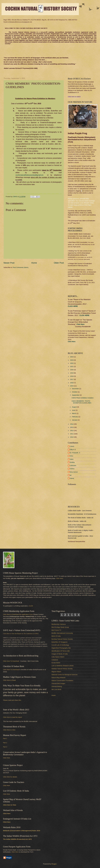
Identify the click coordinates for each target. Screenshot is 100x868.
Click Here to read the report (12, 717)
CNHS (72, 446)
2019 (72, 373)
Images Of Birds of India (60, 654)
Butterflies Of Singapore (59, 642)
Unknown (73, 466)
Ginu (71, 456)
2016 (72, 383)
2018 (72, 376)
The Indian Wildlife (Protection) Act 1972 (17, 839)
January (75, 420)
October (75, 392)
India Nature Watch (58, 657)
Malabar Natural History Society (62, 669)
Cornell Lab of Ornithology (60, 645)
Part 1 (5, 738)
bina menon (74, 472)
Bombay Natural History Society (62, 639)
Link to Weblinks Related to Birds (63, 666)
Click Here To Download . (11, 661)
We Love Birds (56, 689)
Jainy (72, 459)
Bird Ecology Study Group (60, 627)
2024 (72, 357)
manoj (72, 478)
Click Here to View (9, 730)
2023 (72, 360)
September (76, 395)
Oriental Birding (57, 686)
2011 (72, 434)
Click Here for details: (10, 777)
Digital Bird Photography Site (61, 648)
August (74, 407)
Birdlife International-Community (62, 633)
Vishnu (72, 469)
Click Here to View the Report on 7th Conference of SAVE (21, 634)
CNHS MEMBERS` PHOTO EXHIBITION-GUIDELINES (81, 402)
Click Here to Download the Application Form (18, 614)
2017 (72, 379)
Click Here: (60, 578)
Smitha (72, 462)
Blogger (54, 864)
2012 (72, 431)
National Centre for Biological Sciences (64, 675)
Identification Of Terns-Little (61, 651)
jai (71, 475)
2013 (72, 427)
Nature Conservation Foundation (62, 681)
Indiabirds (55, 660)
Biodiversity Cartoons (59, 624)
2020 (72, 370)
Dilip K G (73, 450)
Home (34, 263)
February (75, 417)
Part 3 (5, 747)
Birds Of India (56, 636)
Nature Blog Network (58, 678)
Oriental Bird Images (58, 684)
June (74, 410)
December (76, 389)
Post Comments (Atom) (21, 267)
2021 (72, 367)
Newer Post (9, 263)
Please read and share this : (12, 700)
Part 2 (5, 743)
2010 (72, 437)
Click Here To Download (11, 670)
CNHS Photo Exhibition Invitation (83, 398)
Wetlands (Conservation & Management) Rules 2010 (22, 831)
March (74, 413)
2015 (72, 386)
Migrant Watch (56, 672)
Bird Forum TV (56, 630)
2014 (72, 424)
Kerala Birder (56, 663)
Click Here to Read (9, 680)
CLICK (31, 606)
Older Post (59, 263)
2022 (72, 363)
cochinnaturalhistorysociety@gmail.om (29, 175)
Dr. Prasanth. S (75, 453)
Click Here (80, 324)
